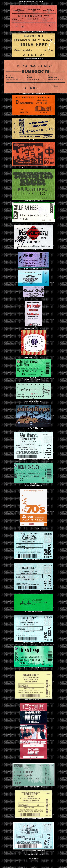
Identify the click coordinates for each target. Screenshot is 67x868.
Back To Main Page (33, 859)
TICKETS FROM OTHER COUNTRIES (33, 854)
